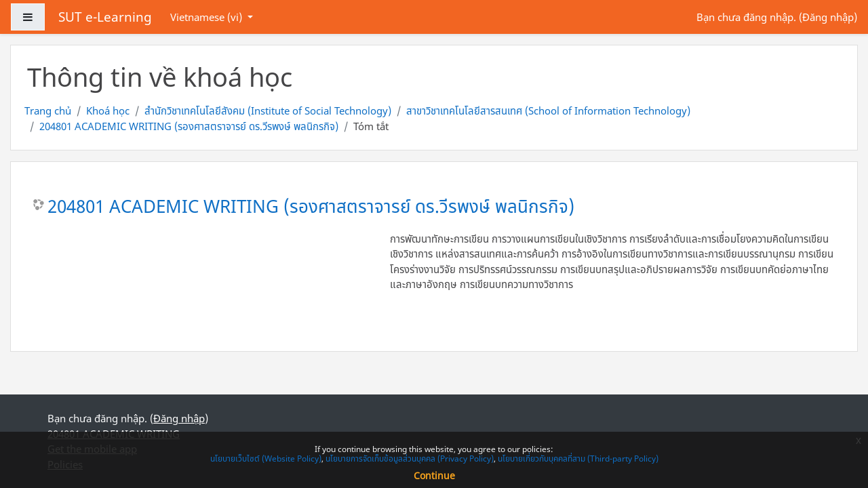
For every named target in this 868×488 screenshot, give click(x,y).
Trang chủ (48, 110)
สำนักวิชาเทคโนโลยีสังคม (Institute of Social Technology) (268, 110)
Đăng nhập (828, 17)
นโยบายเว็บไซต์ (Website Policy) (266, 459)
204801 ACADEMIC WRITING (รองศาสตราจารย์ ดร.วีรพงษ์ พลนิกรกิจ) (189, 126)
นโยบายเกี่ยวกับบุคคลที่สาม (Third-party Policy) (578, 459)
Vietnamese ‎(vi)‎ (208, 17)
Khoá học (108, 110)
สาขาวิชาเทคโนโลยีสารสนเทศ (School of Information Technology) (548, 110)
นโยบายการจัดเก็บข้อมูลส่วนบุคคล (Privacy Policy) (410, 459)
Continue (434, 475)
